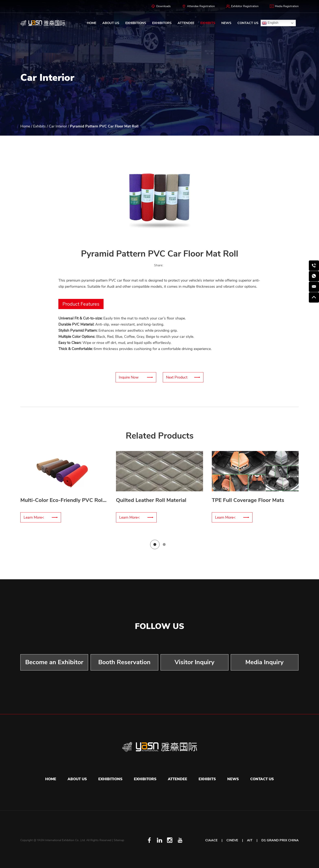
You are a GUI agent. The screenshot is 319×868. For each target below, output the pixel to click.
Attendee (186, 23)
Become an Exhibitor (54, 662)
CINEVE (232, 840)
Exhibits (208, 23)
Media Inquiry (264, 662)
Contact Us (248, 23)
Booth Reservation (124, 662)
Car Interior (58, 126)
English (270, 23)
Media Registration (284, 6)
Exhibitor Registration (242, 6)
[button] (45, 198)
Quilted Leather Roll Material (151, 500)
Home (92, 23)
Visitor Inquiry (194, 662)
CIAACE (211, 840)
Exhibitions (136, 23)
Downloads (161, 6)
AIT (250, 840)
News (226, 23)
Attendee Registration (198, 6)
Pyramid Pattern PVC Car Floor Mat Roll (104, 126)
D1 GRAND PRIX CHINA (280, 840)
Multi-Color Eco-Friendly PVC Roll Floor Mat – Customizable (94, 500)
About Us (111, 23)
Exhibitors (162, 23)
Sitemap (119, 840)
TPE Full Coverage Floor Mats (248, 500)
